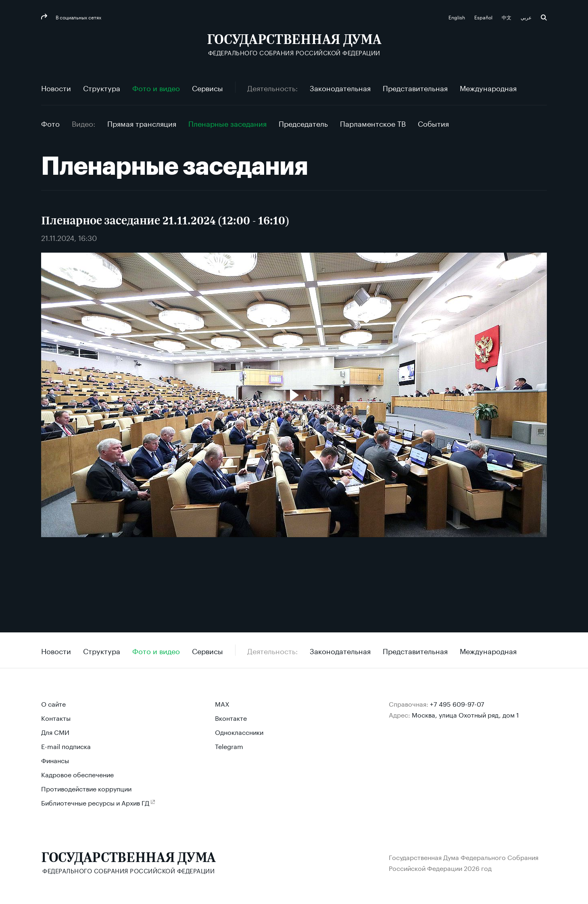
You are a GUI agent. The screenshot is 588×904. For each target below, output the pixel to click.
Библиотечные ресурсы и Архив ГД (95, 802)
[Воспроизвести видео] (294, 395)
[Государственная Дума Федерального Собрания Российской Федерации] (294, 45)
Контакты (56, 717)
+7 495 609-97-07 (457, 703)
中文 (507, 17)
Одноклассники (239, 731)
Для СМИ (55, 731)
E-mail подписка (66, 746)
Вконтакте (231, 717)
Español (484, 17)
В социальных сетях (78, 17)
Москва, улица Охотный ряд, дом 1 (465, 714)
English (457, 17)
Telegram (229, 746)
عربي (527, 17)
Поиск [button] (544, 18)
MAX (222, 703)
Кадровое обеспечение (77, 774)
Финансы (55, 760)
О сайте (53, 703)
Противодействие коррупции (86, 788)
